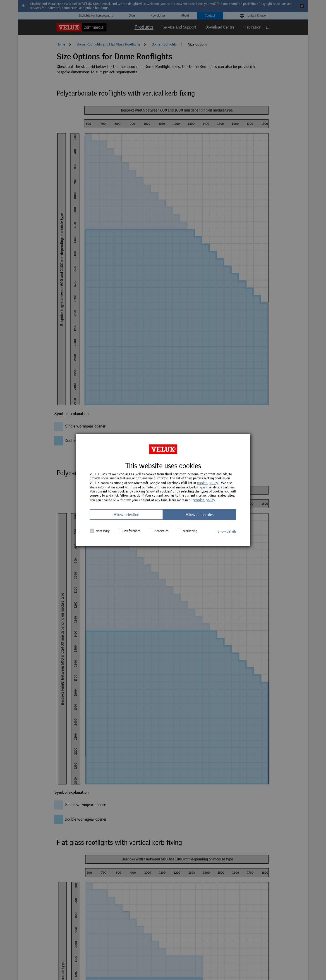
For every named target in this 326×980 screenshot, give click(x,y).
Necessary (100, 531)
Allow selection (126, 514)
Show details (227, 531)
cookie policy (208, 483)
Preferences (129, 531)
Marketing (187, 531)
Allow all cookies (200, 514)
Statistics (159, 531)
